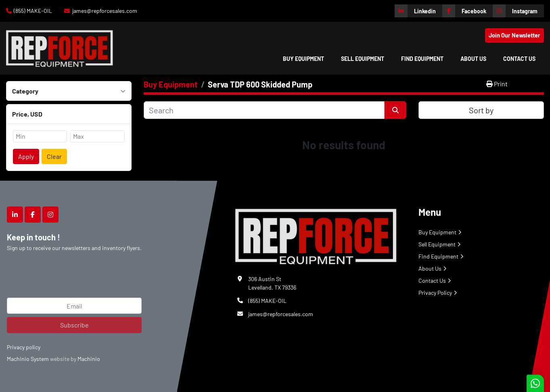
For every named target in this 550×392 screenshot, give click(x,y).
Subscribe (74, 325)
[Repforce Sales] (316, 235)
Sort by (481, 110)
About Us (473, 59)
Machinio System (28, 359)
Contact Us (519, 59)
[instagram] (518, 11)
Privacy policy (24, 347)
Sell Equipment (363, 59)
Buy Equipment (303, 59)
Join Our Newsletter (514, 35)
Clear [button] (54, 156)
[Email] (74, 306)
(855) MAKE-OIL (33, 11)
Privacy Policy (435, 293)
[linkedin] (418, 11)
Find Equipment (422, 59)
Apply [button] (26, 156)
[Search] (264, 110)
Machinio (89, 359)
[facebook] (467, 11)
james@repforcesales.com (105, 11)
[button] (303, 59)
